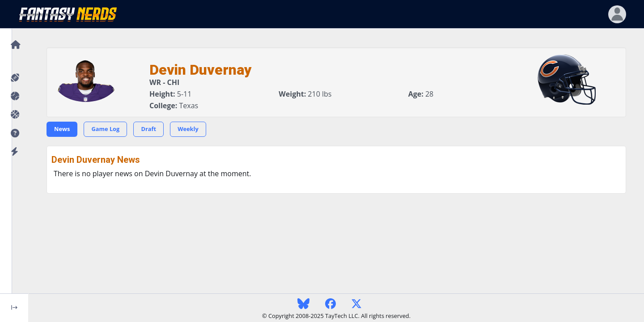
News (62, 129)
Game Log (105, 129)
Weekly (188, 129)
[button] (14, 133)
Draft (148, 129)
